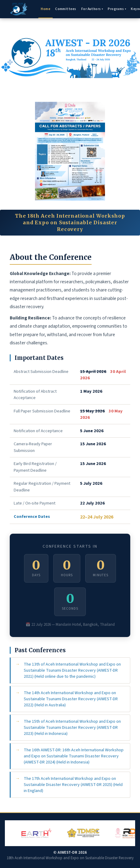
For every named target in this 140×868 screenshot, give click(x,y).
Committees (66, 9)
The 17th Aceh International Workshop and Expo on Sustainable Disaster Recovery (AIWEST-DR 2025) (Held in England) (73, 785)
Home (45, 9)
